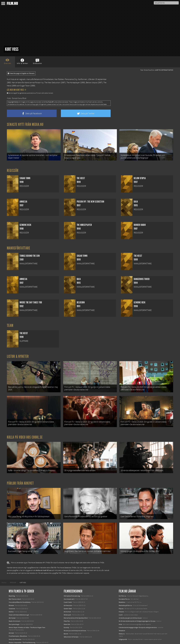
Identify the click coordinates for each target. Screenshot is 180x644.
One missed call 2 (69, 590)
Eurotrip (66, 618)
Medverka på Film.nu (125, 596)
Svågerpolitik (123, 630)
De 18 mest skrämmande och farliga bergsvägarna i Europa (137, 612)
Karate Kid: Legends (15, 639)
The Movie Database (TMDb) (67, 558)
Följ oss (121, 599)
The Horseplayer (73, 83)
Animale (11, 624)
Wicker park (67, 605)
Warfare (11, 602)
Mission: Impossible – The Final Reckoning (22, 633)
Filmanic (121, 602)
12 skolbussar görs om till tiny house (130, 609)
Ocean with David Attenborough (19, 605)
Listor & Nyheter (18, 355)
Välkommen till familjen (71, 628)
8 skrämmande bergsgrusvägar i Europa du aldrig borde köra (138, 618)
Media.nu (122, 624)
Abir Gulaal (12, 609)
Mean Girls (67, 615)
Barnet (66, 624)
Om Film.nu (122, 587)
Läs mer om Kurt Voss (17, 90)
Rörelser (11, 596)
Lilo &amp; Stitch (14, 636)
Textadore (122, 621)
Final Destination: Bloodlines (18, 627)
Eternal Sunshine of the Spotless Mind (76, 609)
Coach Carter (68, 593)
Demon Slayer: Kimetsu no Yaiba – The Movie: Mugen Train (27, 618)
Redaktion (122, 593)
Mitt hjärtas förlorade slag (72, 587)
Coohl (121, 605)
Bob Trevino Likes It (15, 590)
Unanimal (12, 599)
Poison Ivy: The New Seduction (48, 83)
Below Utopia (92, 83)
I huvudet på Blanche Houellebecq (20, 593)
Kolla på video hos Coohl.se (25, 432)
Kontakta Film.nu (124, 590)
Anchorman (67, 602)
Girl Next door (68, 596)
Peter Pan (67, 612)
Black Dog (12, 587)
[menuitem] (4, 573)
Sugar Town (25, 86)
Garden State (68, 599)
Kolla (120, 615)
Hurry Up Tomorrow (15, 630)
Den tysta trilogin (14, 615)
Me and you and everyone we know (75, 621)
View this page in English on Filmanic (21, 73)
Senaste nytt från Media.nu (25, 124)
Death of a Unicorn (15, 612)
